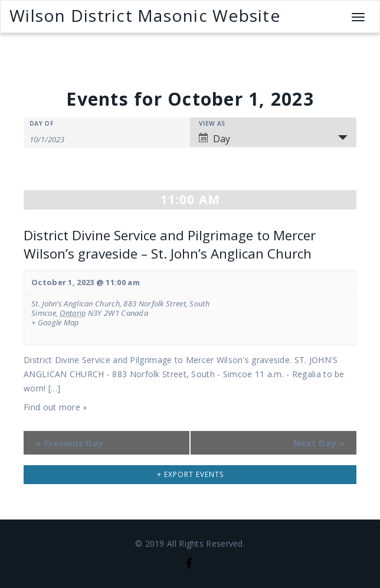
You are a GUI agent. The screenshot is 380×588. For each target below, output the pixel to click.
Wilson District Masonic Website (145, 15)
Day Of (42, 123)
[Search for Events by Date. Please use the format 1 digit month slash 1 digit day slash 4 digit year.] (59, 138)
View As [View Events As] (212, 123)
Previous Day (69, 443)
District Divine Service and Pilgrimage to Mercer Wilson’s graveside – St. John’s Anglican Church (170, 244)
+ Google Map (55, 323)
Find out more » (55, 407)
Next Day (319, 443)
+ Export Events (190, 474)
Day (214, 139)
